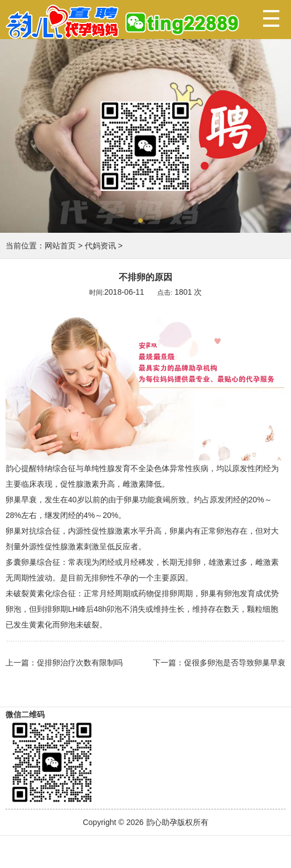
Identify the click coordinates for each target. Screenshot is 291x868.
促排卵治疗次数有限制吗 (80, 663)
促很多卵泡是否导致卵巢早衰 (235, 663)
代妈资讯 (100, 246)
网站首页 (60, 246)
